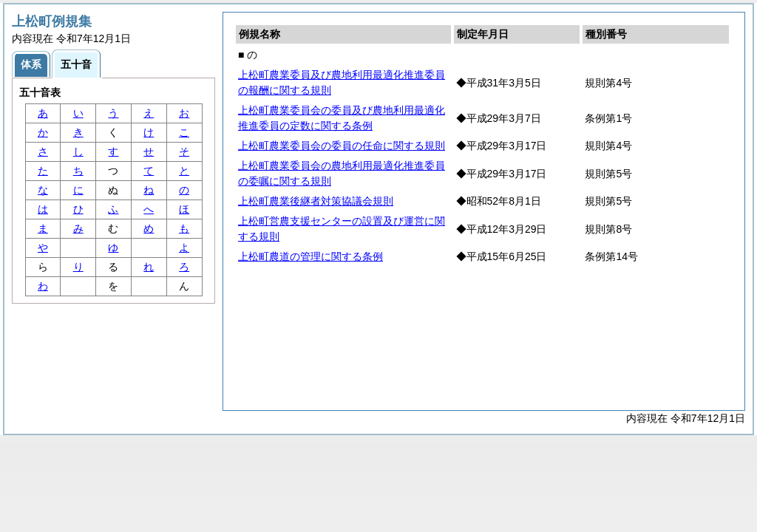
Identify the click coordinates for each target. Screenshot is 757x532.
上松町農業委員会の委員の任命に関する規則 (342, 146)
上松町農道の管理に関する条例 (310, 256)
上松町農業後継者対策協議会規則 (316, 201)
